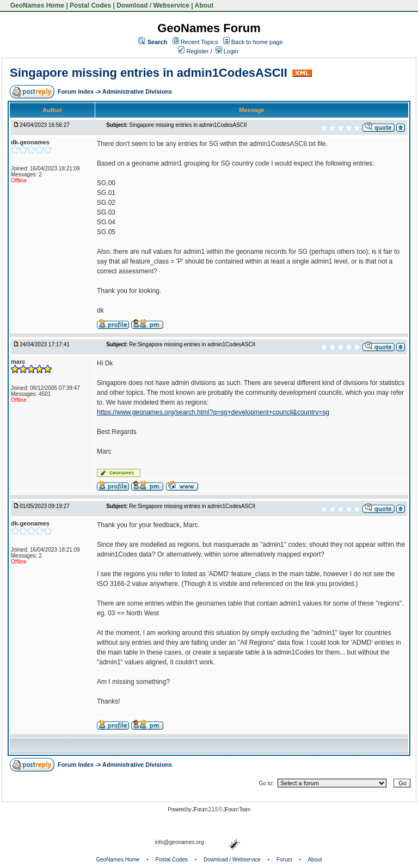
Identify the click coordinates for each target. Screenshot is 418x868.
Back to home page (257, 42)
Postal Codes (90, 5)
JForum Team (237, 809)
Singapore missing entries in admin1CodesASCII (149, 73)
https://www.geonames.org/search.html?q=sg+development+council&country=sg (213, 412)
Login (227, 51)
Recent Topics (199, 42)
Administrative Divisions (137, 91)
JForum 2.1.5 (205, 809)
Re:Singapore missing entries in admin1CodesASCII (192, 344)
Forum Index (76, 91)
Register (193, 51)
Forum (284, 860)
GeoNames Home (36, 5)
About (204, 5)
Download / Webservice (153, 5)
